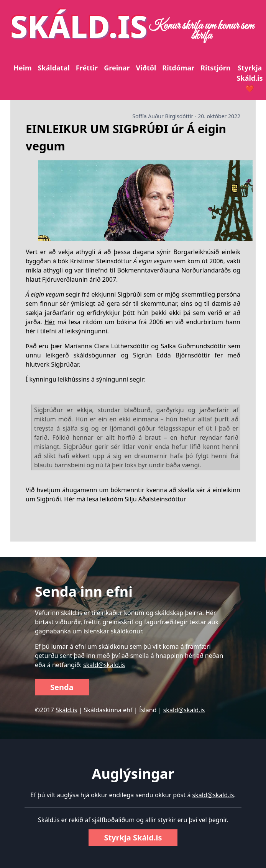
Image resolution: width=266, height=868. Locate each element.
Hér (50, 322)
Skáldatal (53, 68)
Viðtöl (146, 68)
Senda (62, 687)
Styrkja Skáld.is (133, 838)
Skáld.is (66, 710)
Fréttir (87, 68)
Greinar (117, 68)
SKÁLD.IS (79, 26)
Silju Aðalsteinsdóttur (156, 499)
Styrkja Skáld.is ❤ (250, 78)
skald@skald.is (104, 665)
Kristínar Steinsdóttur (101, 261)
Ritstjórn (215, 68)
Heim (22, 68)
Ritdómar (178, 68)
